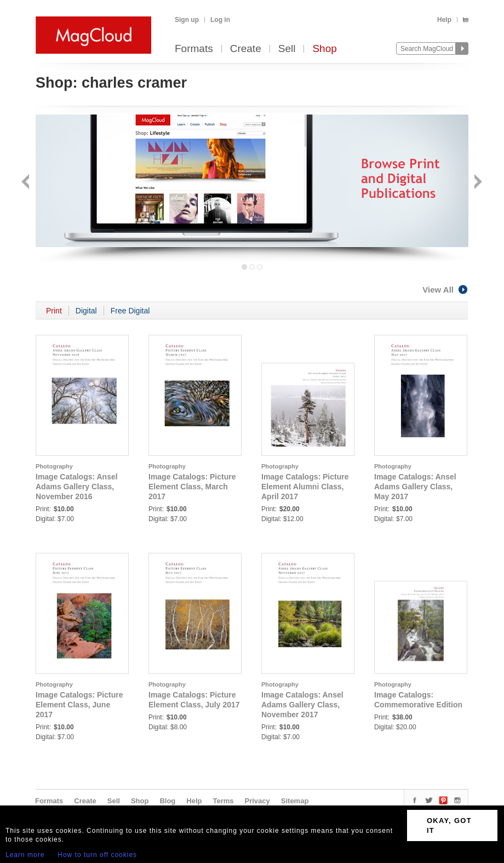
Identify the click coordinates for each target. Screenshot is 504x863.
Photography (54, 466)
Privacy (257, 801)
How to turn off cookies (97, 855)
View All (445, 290)
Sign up (187, 20)
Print (54, 311)
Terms (223, 801)
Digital (86, 311)
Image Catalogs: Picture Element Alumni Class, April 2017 (305, 487)
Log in (220, 20)
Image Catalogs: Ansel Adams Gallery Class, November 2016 (77, 487)
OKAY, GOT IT (449, 825)
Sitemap (295, 801)
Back (27, 183)
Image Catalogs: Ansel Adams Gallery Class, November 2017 (302, 705)
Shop (324, 49)
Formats (194, 49)
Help (444, 20)
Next (477, 183)
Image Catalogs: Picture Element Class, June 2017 (79, 705)
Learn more (25, 855)
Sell (287, 49)
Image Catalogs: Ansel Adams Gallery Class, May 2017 (415, 487)
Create (246, 49)
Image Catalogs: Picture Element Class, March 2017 (192, 487)
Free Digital (130, 311)
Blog (167, 801)
